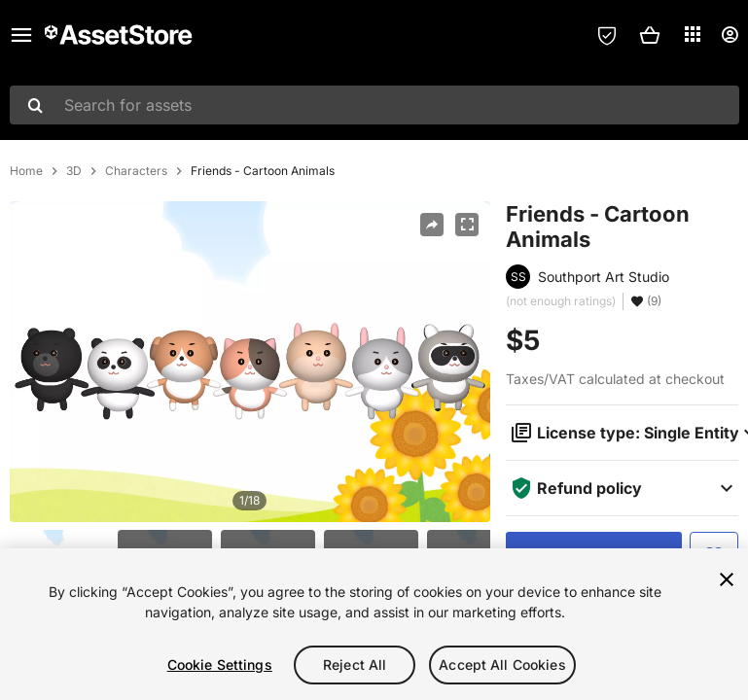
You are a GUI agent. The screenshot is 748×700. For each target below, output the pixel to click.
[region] (374, 624)
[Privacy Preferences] (607, 35)
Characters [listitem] (136, 171)
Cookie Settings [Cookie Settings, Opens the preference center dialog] (220, 665)
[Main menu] (21, 35)
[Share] (432, 225)
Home (26, 171)
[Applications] (693, 34)
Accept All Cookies (502, 665)
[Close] (727, 579)
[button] (650, 35)
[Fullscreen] (467, 225)
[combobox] (374, 105)
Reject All (355, 665)
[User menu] (730, 35)
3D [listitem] (74, 171)
